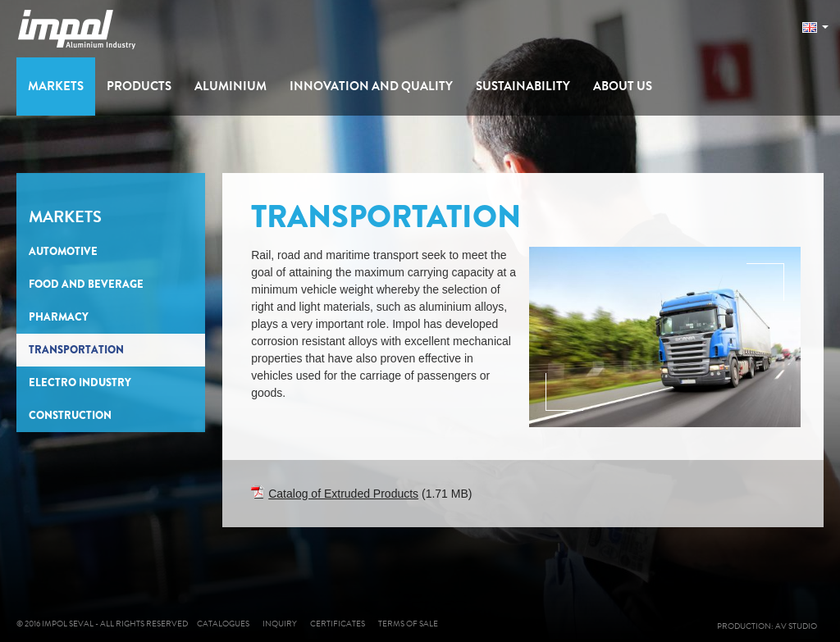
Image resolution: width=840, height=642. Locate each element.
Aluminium (231, 86)
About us (623, 86)
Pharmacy (59, 317)
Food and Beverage (86, 284)
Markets (56, 86)
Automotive (63, 251)
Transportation (76, 350)
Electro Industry (80, 382)
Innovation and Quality (371, 86)
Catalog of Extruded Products (343, 494)
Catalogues (223, 624)
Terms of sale (408, 624)
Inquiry (280, 624)
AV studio (799, 626)
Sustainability (523, 86)
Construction (70, 415)
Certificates (338, 624)
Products (139, 86)
